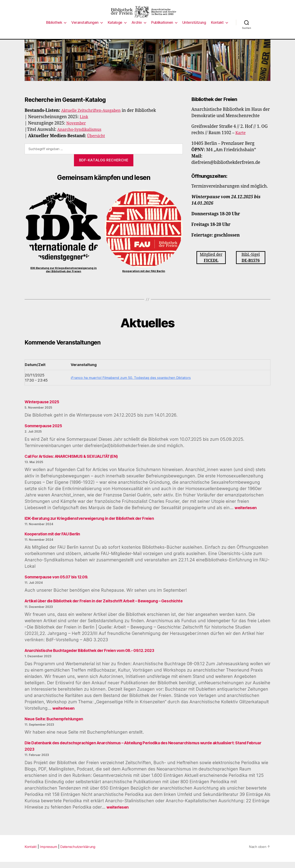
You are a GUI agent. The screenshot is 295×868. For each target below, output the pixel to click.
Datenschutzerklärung (80, 853)
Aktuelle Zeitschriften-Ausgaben (94, 117)
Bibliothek (54, 29)
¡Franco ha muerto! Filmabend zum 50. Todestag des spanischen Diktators (132, 384)
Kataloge (115, 29)
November (77, 129)
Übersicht (97, 142)
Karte (241, 139)
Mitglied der (211, 264)
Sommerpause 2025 (45, 432)
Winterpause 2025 (43, 408)
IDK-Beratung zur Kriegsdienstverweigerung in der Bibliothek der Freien (64, 276)
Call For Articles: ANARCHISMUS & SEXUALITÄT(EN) (77, 462)
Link (84, 123)
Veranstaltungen (85, 29)
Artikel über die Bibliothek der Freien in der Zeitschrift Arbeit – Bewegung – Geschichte (112, 607)
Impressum (50, 853)
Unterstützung (194, 29)
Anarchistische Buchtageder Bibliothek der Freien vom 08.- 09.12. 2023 (96, 657)
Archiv (137, 29)
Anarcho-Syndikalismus (82, 136)
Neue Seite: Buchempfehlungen (56, 725)
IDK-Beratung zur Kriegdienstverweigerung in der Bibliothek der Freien (96, 524)
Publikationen (162, 29)
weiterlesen (247, 514)
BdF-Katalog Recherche (104, 166)
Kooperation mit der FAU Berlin (144, 277)
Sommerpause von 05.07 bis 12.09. (60, 583)
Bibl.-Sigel (251, 264)
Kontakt (217, 29)
